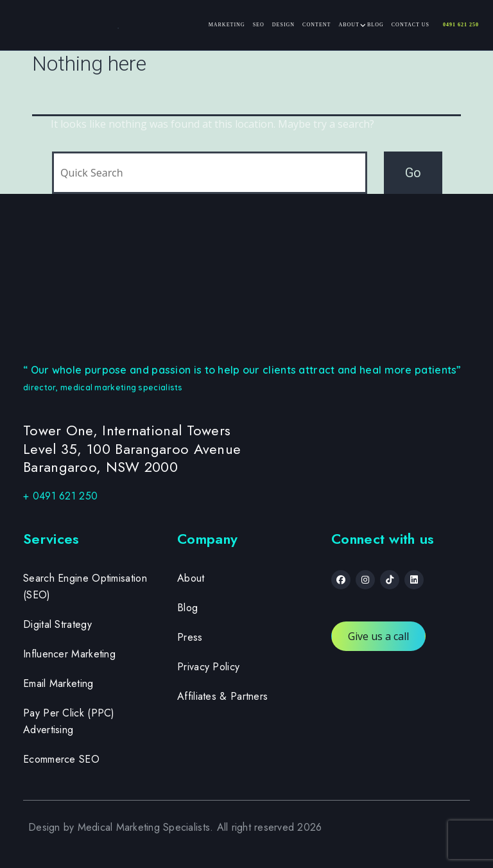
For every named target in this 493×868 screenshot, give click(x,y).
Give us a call (378, 636)
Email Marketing (58, 683)
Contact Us (411, 25)
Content (316, 25)
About (349, 25)
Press (190, 637)
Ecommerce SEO (61, 759)
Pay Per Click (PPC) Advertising (69, 721)
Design (283, 25)
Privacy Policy (208, 667)
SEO (259, 25)
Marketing (227, 25)
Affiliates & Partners (222, 696)
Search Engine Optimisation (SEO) (85, 586)
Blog (376, 25)
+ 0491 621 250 (60, 496)
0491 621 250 (461, 25)
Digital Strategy (57, 624)
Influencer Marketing (69, 654)
